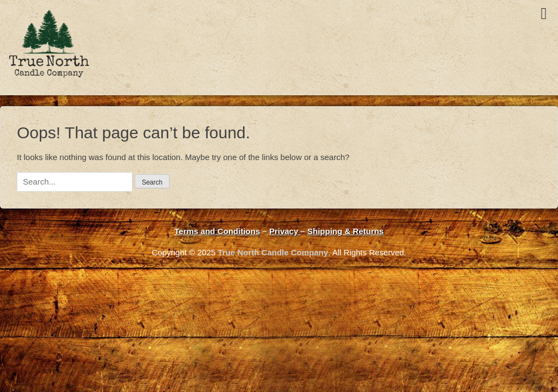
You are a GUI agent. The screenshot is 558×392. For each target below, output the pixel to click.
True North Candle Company (273, 252)
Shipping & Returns (345, 231)
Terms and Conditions (217, 231)
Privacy (285, 231)
